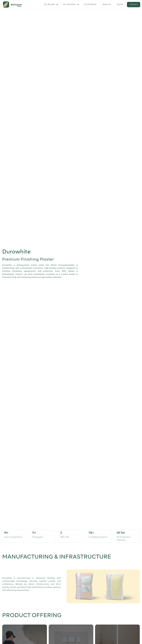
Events (120, 5)
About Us (107, 5)
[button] (50, 5)
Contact (134, 5)
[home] (12, 5)
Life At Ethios (90, 5)
